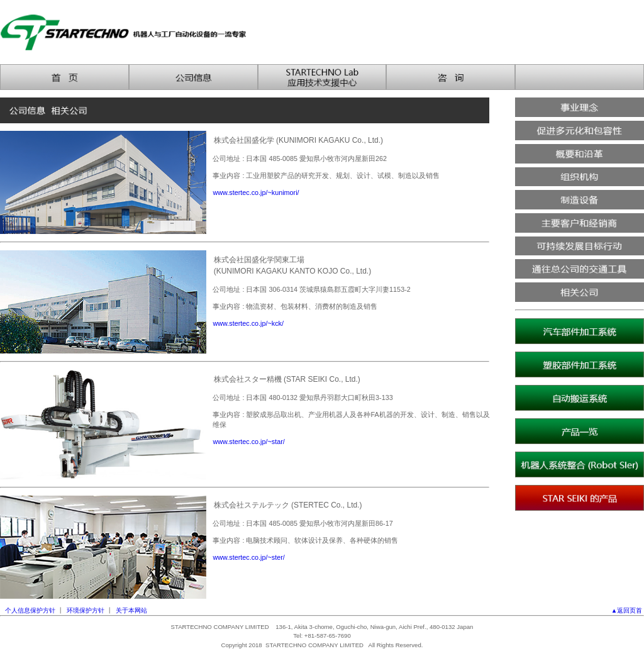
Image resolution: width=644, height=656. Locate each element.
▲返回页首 (628, 610)
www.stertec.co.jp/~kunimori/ (256, 192)
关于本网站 (131, 610)
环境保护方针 (86, 610)
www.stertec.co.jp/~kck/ (248, 323)
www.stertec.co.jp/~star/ (248, 442)
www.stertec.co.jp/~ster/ (248, 557)
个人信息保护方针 (30, 610)
